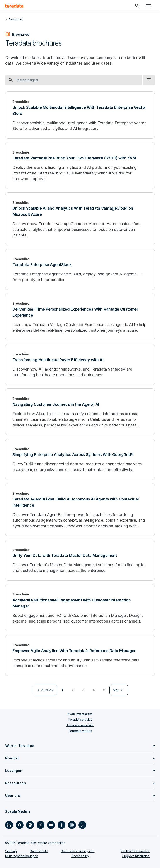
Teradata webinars (80, 725)
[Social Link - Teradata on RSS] (82, 825)
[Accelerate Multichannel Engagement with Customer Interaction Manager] (80, 608)
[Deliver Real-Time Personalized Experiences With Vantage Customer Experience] (80, 317)
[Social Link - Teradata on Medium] (30, 825)
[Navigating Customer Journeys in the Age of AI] (80, 412)
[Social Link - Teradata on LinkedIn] (9, 825)
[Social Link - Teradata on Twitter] (41, 825)
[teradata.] (15, 6)
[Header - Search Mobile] (137, 6)
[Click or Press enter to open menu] (149, 6)
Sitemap (11, 851)
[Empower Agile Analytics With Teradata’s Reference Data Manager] (80, 655)
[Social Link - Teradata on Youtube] (51, 825)
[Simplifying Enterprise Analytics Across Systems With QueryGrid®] (80, 459)
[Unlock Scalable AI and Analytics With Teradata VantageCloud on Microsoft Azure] (80, 219)
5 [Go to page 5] (104, 690)
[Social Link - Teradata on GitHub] (20, 825)
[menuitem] (45, 690)
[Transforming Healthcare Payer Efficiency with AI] (80, 364)
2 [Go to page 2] (73, 690)
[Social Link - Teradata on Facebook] (61, 825)
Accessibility (80, 856)
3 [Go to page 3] (83, 690)
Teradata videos (80, 731)
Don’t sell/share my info (78, 851)
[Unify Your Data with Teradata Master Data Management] (80, 560)
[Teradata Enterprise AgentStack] (80, 269)
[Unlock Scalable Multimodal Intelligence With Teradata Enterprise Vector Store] (80, 115)
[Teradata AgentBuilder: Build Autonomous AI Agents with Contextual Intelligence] (80, 510)
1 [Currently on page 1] (62, 690)
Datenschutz (39, 851)
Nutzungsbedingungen (22, 856)
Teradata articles (80, 719)
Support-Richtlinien (136, 856)
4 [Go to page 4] (94, 690)
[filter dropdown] (149, 80)
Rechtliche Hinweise (135, 851)
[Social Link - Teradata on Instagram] (72, 825)
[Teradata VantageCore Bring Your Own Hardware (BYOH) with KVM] (80, 166)
